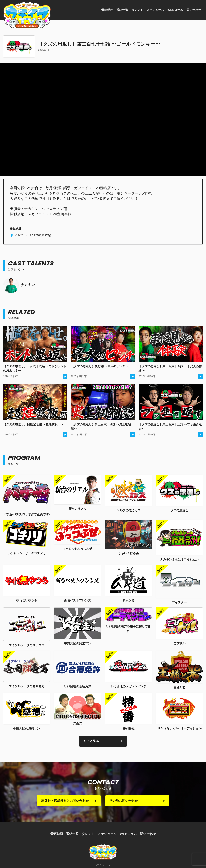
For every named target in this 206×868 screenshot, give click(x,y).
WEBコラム (175, 10)
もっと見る (91, 741)
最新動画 (107, 10)
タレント (137, 10)
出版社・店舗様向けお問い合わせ (65, 801)
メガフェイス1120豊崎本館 (32, 235)
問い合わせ (194, 10)
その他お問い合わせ (124, 801)
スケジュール (155, 10)
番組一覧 (122, 10)
